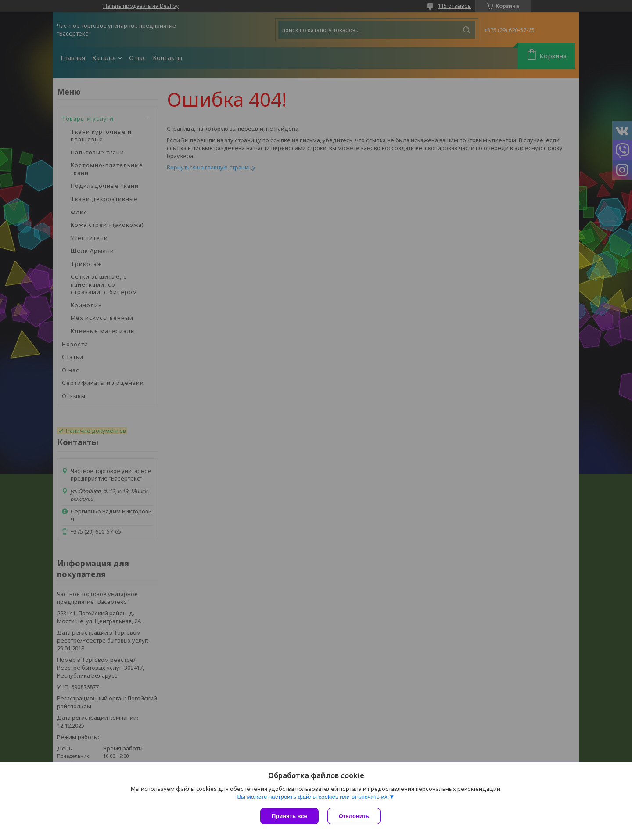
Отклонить (354, 816)
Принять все (289, 816)
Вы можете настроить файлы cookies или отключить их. (313, 797)
